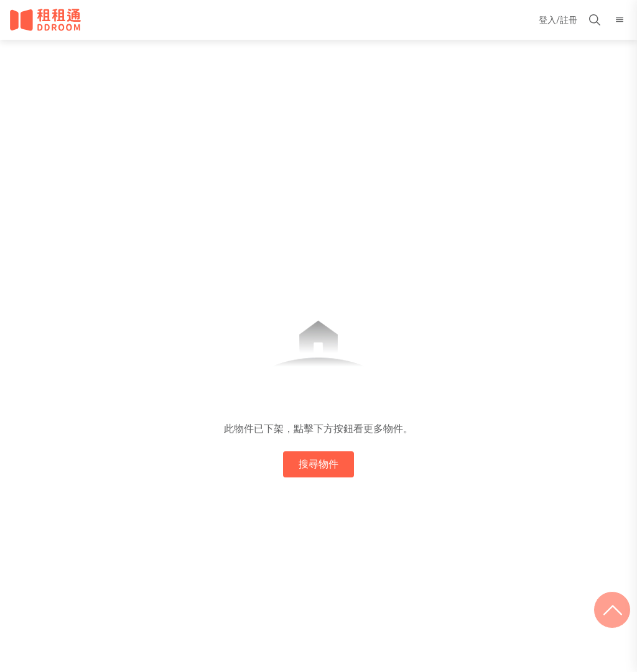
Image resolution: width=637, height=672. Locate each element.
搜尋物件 (318, 464)
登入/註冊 (558, 20)
